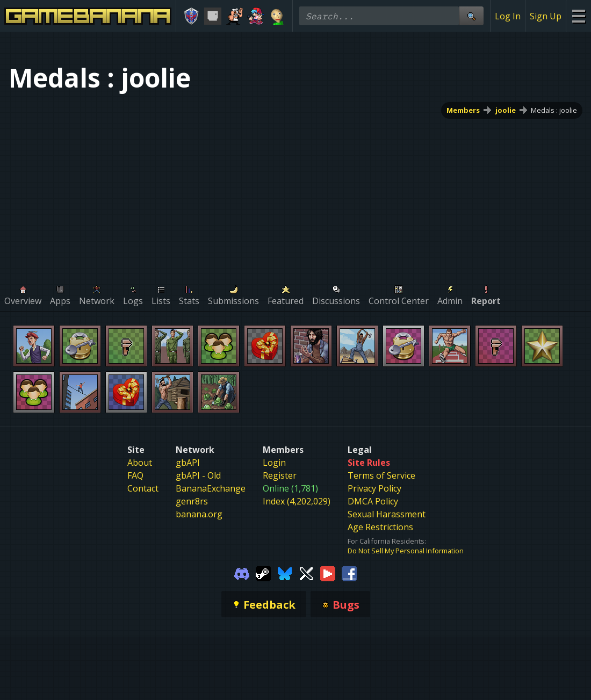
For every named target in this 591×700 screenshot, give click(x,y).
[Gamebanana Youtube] (328, 573)
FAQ (135, 475)
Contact (143, 488)
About (140, 463)
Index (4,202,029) (297, 501)
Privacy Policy (374, 488)
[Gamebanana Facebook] (349, 573)
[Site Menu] (578, 16)
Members (463, 110)
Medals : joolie (554, 110)
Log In (508, 16)
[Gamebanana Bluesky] (285, 573)
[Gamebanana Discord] (242, 573)
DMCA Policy (373, 501)
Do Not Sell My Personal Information (406, 551)
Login (274, 463)
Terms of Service (381, 475)
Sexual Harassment (387, 514)
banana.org (199, 514)
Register (280, 475)
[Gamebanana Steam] (263, 573)
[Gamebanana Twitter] (306, 573)
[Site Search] (471, 16)
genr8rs (192, 501)
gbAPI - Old (198, 475)
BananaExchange (211, 488)
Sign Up (546, 16)
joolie (506, 110)
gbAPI (188, 463)
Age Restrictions (380, 527)
